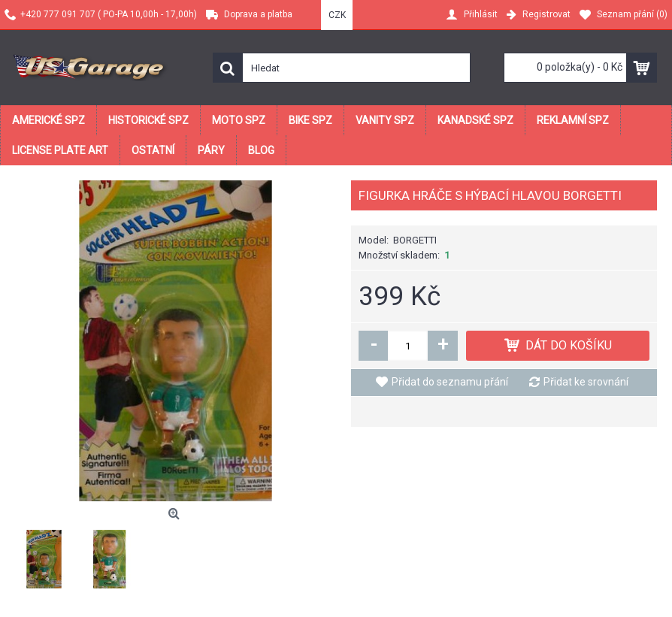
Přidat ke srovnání (586, 382)
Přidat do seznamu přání (450, 382)
